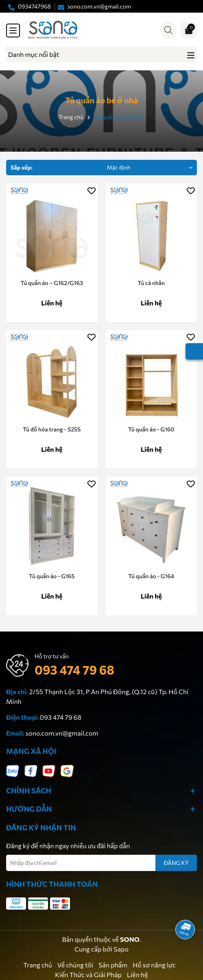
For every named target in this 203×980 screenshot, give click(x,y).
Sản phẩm (113, 965)
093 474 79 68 (74, 670)
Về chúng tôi (75, 965)
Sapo (121, 949)
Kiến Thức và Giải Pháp (88, 975)
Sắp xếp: (22, 167)
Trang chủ (37, 965)
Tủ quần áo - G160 (151, 429)
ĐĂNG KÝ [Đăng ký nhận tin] (176, 863)
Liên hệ (138, 975)
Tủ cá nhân (151, 283)
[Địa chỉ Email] (101, 863)
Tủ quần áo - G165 (52, 576)
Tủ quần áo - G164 (151, 576)
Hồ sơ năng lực (154, 965)
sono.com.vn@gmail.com (62, 733)
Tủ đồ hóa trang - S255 (52, 429)
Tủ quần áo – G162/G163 (52, 283)
